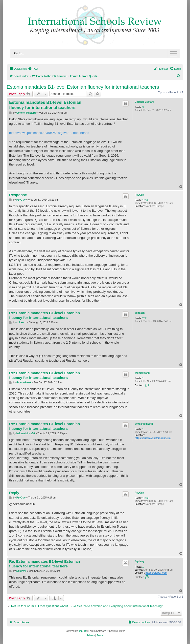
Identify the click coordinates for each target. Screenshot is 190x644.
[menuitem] (33, 69)
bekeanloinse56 (144, 424)
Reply (14, 493)
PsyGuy (139, 195)
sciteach (140, 313)
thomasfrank (142, 373)
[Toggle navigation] (95, 54)
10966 (146, 200)
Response (18, 195)
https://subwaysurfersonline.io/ (153, 438)
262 (144, 318)
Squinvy (140, 561)
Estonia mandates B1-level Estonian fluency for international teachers (83, 87)
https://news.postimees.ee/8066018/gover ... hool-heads (49, 133)
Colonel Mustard (144, 102)
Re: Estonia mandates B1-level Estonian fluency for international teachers (45, 315)
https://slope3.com (156, 573)
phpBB (82, 631)
